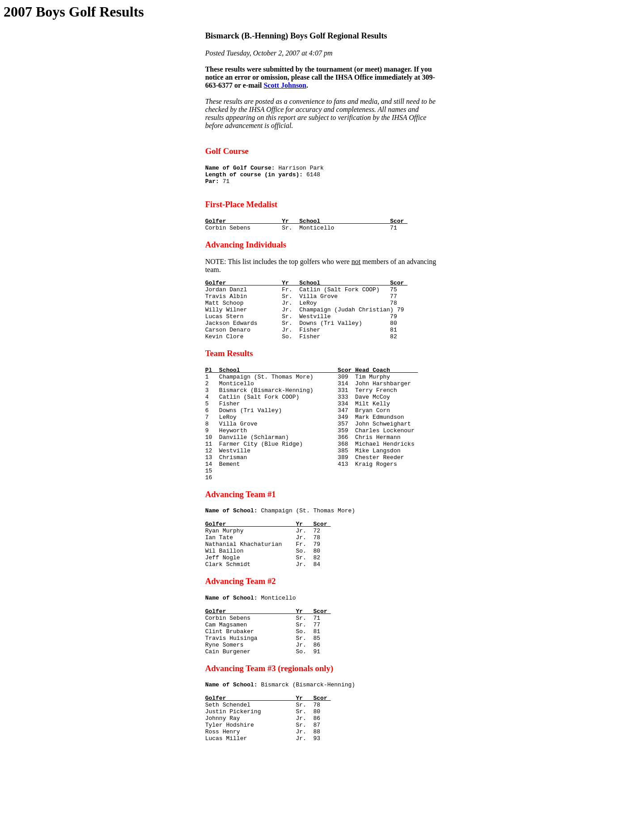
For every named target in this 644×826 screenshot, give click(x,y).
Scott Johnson (285, 85)
